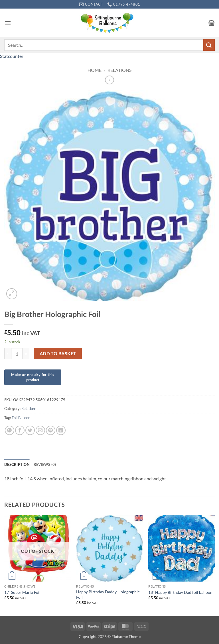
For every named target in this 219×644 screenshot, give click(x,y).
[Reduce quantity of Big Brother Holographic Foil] (8, 354)
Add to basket (58, 354)
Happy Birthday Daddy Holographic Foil (108, 594)
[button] (8, 23)
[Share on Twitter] (30, 430)
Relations (119, 70)
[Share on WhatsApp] (10, 430)
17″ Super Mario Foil (22, 592)
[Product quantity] (17, 354)
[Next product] (109, 80)
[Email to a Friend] (40, 430)
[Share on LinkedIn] (61, 430)
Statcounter (12, 56)
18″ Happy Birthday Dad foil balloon (180, 592)
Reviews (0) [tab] (45, 464)
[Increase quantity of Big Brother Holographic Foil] (26, 354)
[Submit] (209, 45)
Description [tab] (17, 464)
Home (95, 70)
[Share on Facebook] (20, 430)
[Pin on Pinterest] (51, 430)
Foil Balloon (21, 418)
